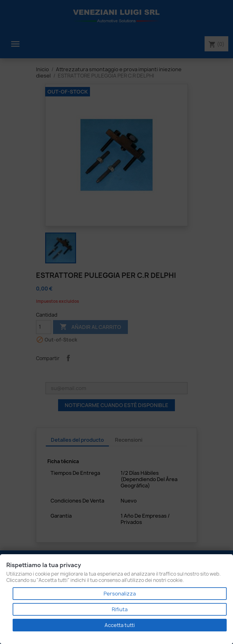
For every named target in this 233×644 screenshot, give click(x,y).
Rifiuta (120, 609)
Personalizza (120, 594)
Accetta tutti (120, 625)
